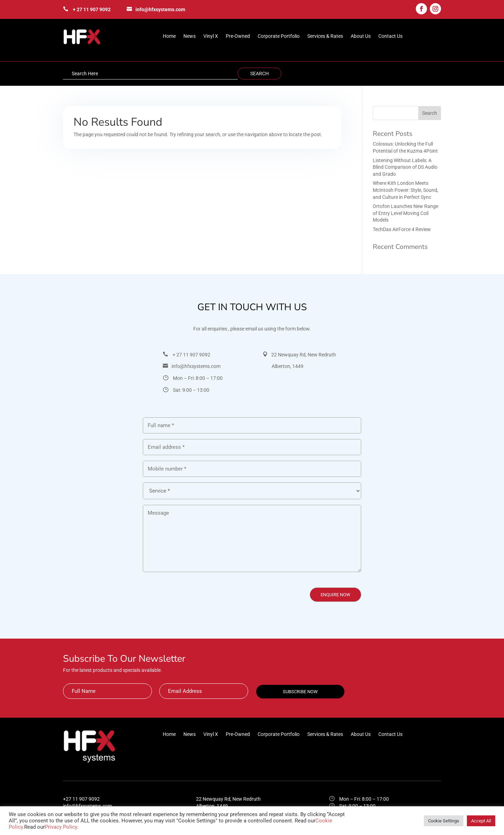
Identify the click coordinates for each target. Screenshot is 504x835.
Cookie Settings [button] (444, 821)
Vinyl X (211, 36)
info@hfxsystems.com (160, 9)
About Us (361, 36)
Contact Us (390, 36)
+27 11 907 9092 (81, 799)
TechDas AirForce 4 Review (402, 229)
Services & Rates (325, 36)
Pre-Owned (238, 36)
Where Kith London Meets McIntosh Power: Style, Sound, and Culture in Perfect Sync (405, 190)
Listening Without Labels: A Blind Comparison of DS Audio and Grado (405, 167)
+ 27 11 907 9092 (92, 9)
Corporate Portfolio (279, 36)
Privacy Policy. (62, 827)
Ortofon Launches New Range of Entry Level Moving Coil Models (405, 213)
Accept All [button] (481, 821)
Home (169, 36)
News (190, 36)
